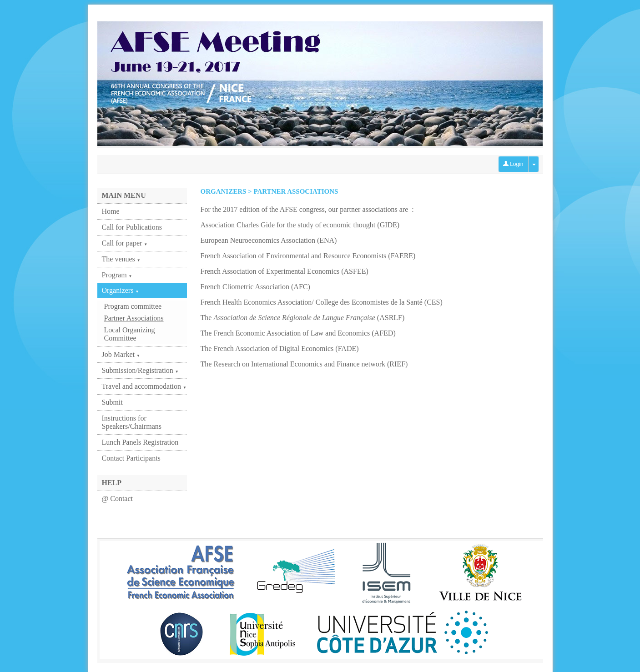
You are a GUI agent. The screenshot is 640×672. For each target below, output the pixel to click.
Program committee (133, 306)
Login (513, 164)
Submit (112, 402)
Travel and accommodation (144, 386)
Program (117, 275)
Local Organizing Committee (130, 334)
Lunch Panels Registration (140, 442)
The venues (121, 259)
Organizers (121, 290)
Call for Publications (132, 227)
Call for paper (125, 243)
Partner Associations (134, 318)
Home (111, 211)
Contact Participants (131, 458)
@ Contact (118, 499)
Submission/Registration (140, 370)
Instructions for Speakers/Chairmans (132, 422)
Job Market (121, 354)
